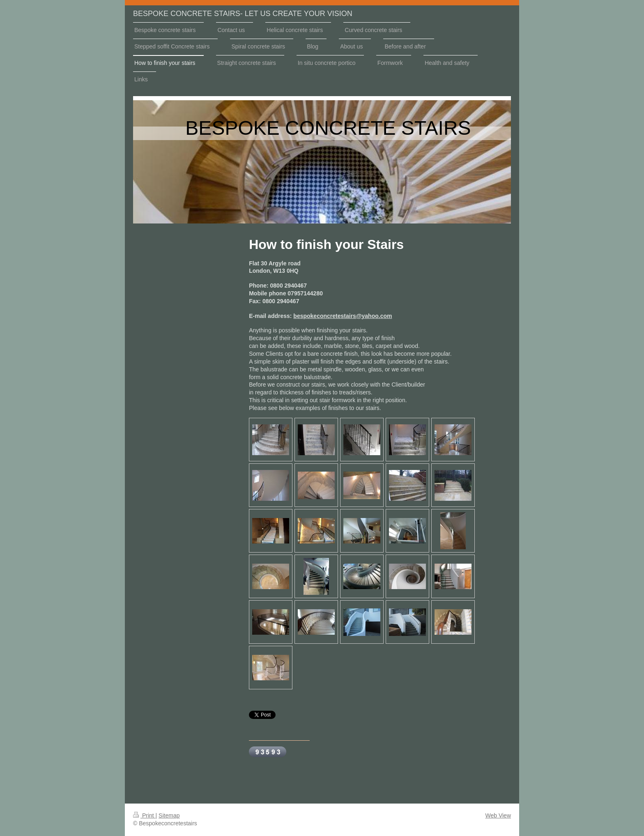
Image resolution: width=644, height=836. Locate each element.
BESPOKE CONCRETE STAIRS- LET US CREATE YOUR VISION (243, 14)
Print (144, 815)
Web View (498, 815)
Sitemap (169, 815)
